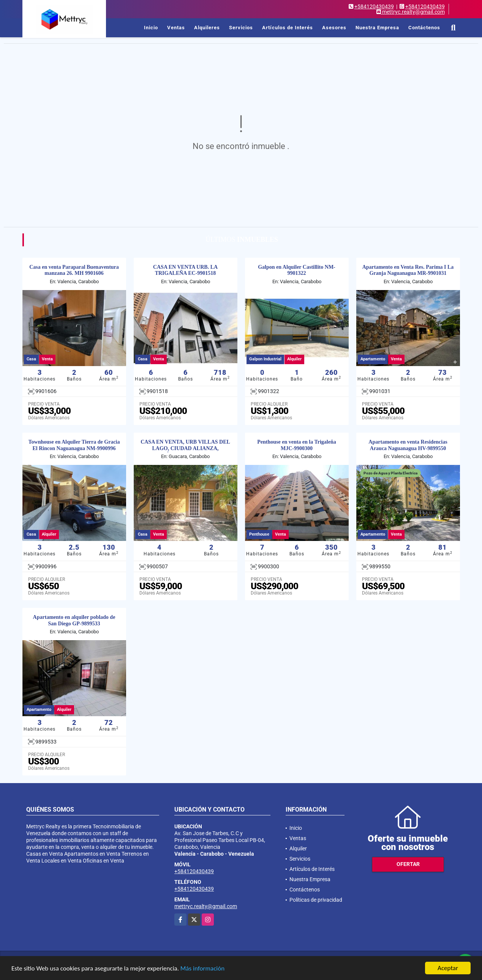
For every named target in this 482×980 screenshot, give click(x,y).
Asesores (334, 28)
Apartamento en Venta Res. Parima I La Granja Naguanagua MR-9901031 (408, 270)
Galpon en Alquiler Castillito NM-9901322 (297, 270)
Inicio (151, 28)
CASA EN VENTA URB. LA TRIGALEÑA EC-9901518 (185, 270)
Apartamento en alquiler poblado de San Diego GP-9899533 (74, 620)
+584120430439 (374, 6)
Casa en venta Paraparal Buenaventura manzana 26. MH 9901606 (74, 270)
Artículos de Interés (288, 28)
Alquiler (298, 848)
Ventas (176, 28)
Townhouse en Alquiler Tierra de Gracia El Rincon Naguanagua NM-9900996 (74, 445)
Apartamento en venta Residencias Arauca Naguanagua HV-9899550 (408, 445)
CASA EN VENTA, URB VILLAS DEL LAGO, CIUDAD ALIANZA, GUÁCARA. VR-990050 (185, 448)
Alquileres (207, 28)
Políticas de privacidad (316, 900)
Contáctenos (424, 28)
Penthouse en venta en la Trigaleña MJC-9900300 (297, 445)
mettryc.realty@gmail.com (206, 906)
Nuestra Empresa (377, 28)
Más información (202, 969)
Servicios (241, 28)
